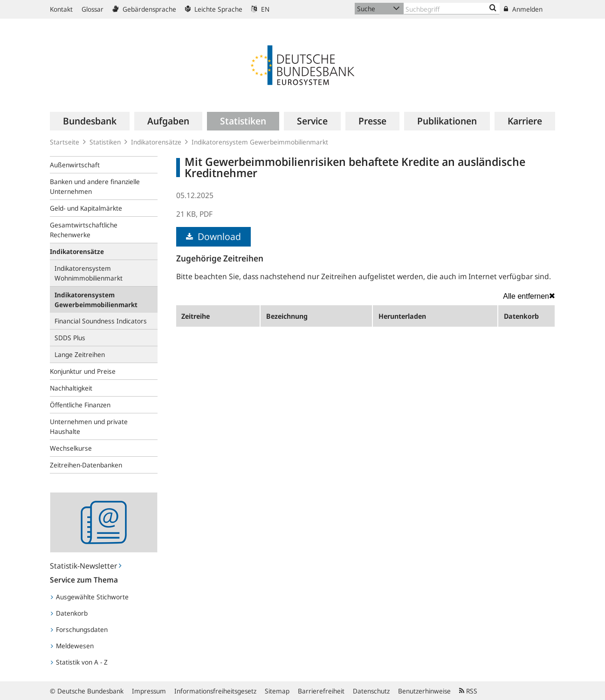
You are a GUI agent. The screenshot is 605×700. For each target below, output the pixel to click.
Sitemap (277, 691)
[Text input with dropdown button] (452, 9)
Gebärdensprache (144, 9)
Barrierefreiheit (321, 691)
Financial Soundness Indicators (101, 321)
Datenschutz (371, 691)
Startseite (65, 142)
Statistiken (105, 142)
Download (213, 237)
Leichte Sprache (214, 9)
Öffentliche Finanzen (80, 405)
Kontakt (61, 9)
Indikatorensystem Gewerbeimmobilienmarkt (260, 142)
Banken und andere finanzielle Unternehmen (95, 186)
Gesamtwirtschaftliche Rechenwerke (84, 230)
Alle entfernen (529, 296)
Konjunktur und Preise (83, 371)
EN (260, 9)
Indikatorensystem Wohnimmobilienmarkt (89, 273)
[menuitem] (90, 121)
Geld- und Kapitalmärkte (86, 208)
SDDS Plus (70, 338)
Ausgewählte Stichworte (90, 597)
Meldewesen (72, 646)
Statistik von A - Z (79, 662)
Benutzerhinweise (424, 691)
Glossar (93, 9)
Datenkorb (69, 613)
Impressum (149, 691)
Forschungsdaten (79, 629)
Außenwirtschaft (75, 165)
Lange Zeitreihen (80, 354)
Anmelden (523, 9)
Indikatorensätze (156, 142)
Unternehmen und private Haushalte (89, 426)
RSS (468, 691)
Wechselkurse (71, 448)
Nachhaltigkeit (71, 388)
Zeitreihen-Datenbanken (86, 465)
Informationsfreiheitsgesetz (215, 691)
